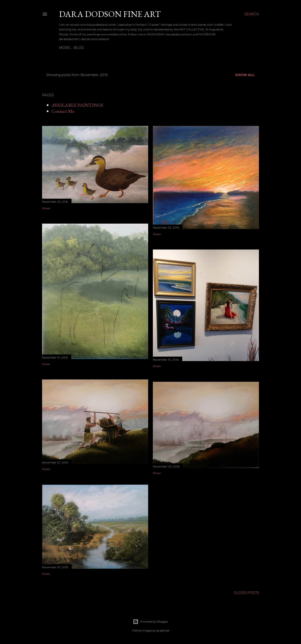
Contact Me (63, 111)
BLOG (66, 48)
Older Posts (246, 593)
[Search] (252, 14)
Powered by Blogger (150, 622)
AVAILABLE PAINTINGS (77, 105)
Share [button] (46, 208)
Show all (245, 75)
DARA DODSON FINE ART (110, 14)
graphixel (163, 630)
